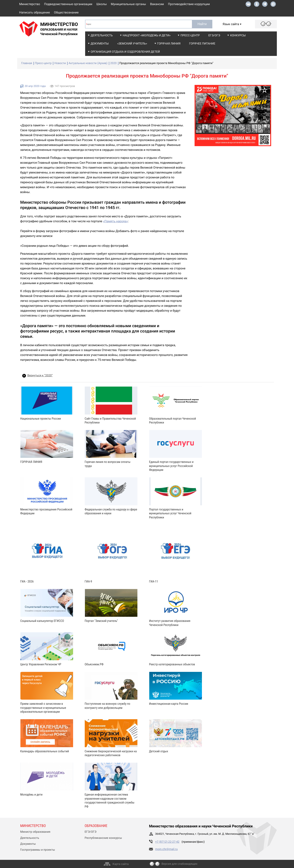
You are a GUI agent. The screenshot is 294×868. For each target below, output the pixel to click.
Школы (102, 4)
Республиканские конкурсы (103, 838)
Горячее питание (202, 44)
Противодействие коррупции (189, 4)
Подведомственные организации (68, 4)
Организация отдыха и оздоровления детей (125, 52)
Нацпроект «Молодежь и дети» (147, 36)
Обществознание (66, 12)
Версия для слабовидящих (179, 864)
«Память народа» (115, 221)
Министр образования (35, 832)
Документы (100, 44)
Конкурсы (238, 36)
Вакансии (157, 4)
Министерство (30, 4)
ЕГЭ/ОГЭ (214, 36)
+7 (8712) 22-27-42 (167, 842)
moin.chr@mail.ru (166, 849)
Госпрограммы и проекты (38, 850)
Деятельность (102, 36)
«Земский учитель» (132, 44)
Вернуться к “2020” (40, 376)
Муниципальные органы (128, 4)
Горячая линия (169, 44)
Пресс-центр (190, 36)
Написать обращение (35, 12)
